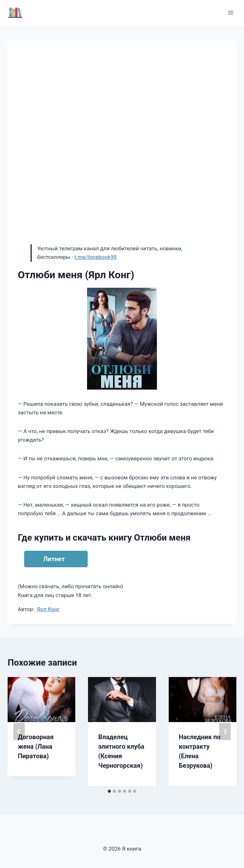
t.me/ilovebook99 (95, 257)
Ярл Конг (48, 609)
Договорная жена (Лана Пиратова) (36, 746)
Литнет (54, 559)
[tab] (109, 791)
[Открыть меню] (230, 13)
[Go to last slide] (19, 732)
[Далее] (225, 732)
